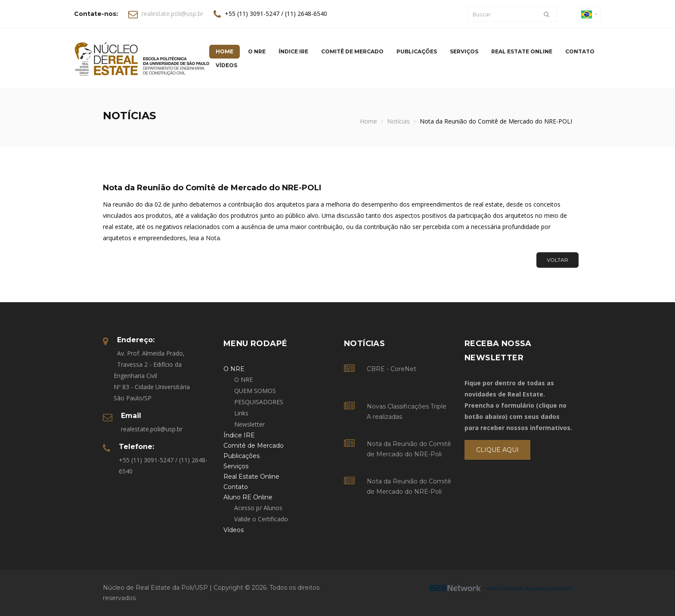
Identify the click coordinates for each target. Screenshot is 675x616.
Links (241, 413)
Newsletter (249, 424)
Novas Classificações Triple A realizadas (407, 412)
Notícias (398, 121)
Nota (213, 238)
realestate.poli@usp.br (172, 14)
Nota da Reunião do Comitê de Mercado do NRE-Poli (409, 449)
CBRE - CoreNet (392, 369)
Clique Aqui (497, 450)
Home (368, 121)
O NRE (243, 379)
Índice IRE (293, 51)
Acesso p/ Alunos (258, 508)
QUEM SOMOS (255, 391)
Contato (580, 51)
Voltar (557, 260)
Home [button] (224, 51)
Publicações (417, 51)
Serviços (464, 51)
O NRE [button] (257, 51)
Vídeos (226, 65)
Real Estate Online (522, 51)
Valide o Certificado (261, 519)
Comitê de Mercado (352, 51)
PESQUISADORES (259, 402)
